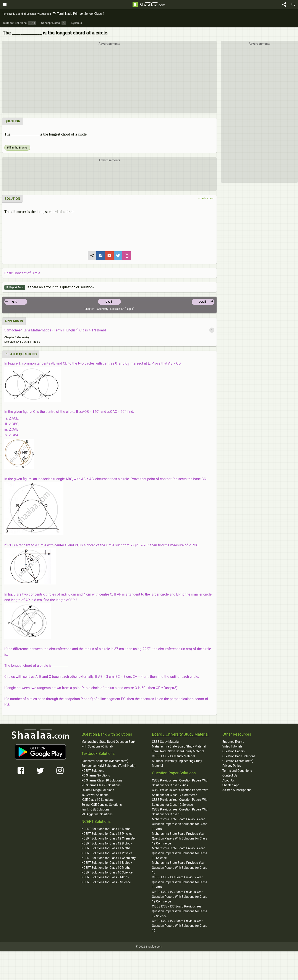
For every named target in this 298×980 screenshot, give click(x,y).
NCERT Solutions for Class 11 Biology (107, 863)
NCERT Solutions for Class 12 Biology (107, 844)
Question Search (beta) (238, 761)
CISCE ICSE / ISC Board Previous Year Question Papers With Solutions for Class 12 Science (179, 911)
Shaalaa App (231, 785)
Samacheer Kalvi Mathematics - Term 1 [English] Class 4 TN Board (55, 330)
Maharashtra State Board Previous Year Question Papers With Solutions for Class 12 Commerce (179, 839)
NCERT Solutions (93, 771)
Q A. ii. (109, 302)
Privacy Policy (232, 766)
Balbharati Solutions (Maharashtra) (105, 761)
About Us (229, 781)
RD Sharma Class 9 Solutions (101, 785)
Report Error (15, 288)
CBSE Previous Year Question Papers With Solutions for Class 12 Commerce (180, 793)
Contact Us (230, 776)
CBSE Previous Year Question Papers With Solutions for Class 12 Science (180, 802)
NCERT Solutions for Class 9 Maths (105, 877)
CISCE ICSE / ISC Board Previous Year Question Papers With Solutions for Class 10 (179, 926)
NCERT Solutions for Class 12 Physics (107, 834)
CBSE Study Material (166, 742)
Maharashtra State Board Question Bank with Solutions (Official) (108, 744)
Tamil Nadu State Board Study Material (178, 751)
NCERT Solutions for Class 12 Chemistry (109, 839)
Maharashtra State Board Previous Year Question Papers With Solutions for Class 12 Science (179, 853)
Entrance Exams (233, 742)
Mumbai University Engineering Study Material (177, 764)
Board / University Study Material (180, 734)
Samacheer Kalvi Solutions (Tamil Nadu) (109, 766)
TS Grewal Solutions (95, 795)
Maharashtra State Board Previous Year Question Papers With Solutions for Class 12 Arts (179, 824)
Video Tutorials (232, 747)
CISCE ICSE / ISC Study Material (173, 756)
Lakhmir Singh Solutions (98, 790)
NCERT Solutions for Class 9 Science (106, 882)
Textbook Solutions (98, 754)
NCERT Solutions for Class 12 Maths (106, 829)
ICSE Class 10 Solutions (97, 800)
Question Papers (234, 751)
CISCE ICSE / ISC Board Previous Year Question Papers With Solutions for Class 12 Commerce (179, 897)
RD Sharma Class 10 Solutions (102, 781)
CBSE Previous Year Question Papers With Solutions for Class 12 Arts (180, 783)
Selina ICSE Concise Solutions (102, 805)
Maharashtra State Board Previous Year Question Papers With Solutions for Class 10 (179, 868)
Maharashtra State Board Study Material (179, 747)
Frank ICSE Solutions (95, 810)
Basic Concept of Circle (22, 273)
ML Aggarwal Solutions (97, 814)
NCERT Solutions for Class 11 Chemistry (109, 858)
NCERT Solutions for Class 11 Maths (106, 848)
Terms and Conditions (237, 771)
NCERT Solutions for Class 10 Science (107, 873)
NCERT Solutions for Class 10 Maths (106, 868)
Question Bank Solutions (239, 756)
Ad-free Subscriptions (237, 790)
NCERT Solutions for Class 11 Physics (107, 853)
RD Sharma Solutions (96, 776)
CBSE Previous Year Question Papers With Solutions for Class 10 (180, 812)
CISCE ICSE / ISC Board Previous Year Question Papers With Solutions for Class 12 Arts (179, 882)
